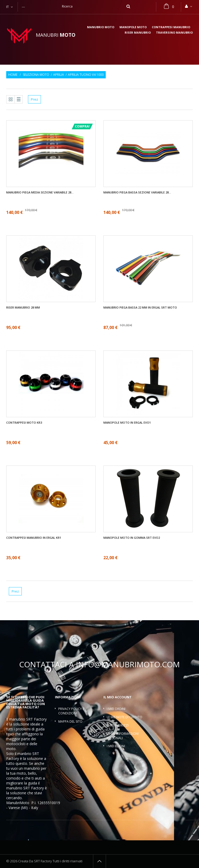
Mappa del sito (70, 721)
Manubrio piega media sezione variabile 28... (40, 192)
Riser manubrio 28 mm (23, 308)
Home (13, 75)
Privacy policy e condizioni (71, 711)
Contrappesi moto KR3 (24, 423)
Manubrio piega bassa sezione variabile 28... (137, 192)
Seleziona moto (36, 75)
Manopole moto (133, 27)
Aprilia (59, 75)
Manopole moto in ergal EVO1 (127, 423)
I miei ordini (116, 709)
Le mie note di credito (125, 717)
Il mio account (118, 697)
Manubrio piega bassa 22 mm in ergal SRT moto (140, 308)
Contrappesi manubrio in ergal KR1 (34, 538)
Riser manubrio (138, 33)
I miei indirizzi (118, 725)
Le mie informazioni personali (123, 736)
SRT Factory (34, 788)
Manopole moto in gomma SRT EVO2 (132, 538)
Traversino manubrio (174, 33)
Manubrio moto (101, 27)
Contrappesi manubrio (171, 27)
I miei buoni (116, 746)
